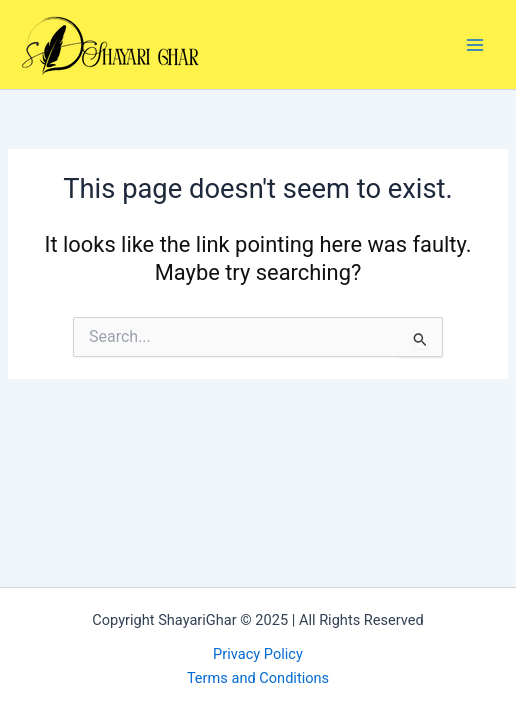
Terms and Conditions (258, 678)
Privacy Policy (258, 654)
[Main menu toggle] (475, 45)
